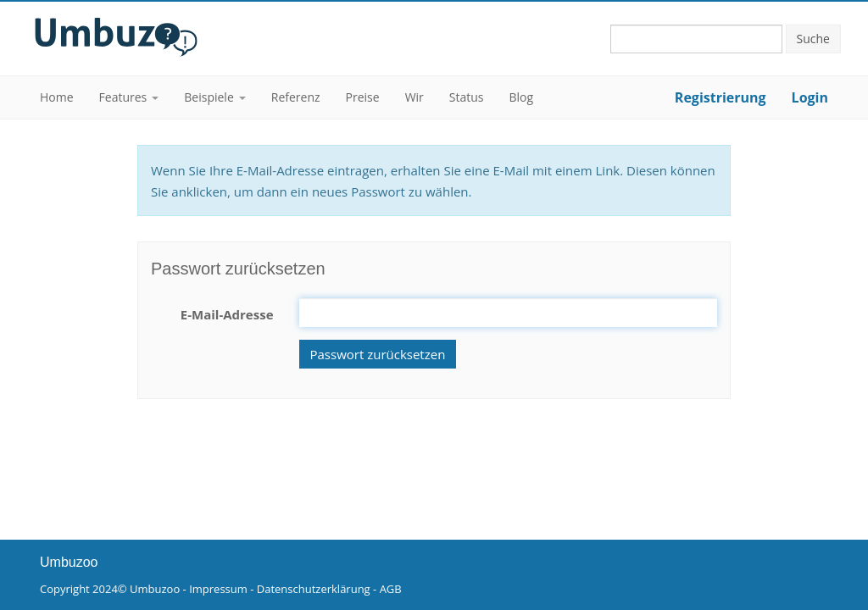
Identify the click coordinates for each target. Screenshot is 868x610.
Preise (363, 97)
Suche (813, 39)
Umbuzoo (155, 589)
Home (57, 97)
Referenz (296, 97)
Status (467, 97)
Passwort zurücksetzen (378, 354)
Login (810, 97)
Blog (522, 97)
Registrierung (721, 97)
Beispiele (209, 97)
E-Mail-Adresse (227, 314)
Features (123, 97)
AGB (391, 589)
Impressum (218, 589)
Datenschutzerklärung (314, 589)
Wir (415, 97)
